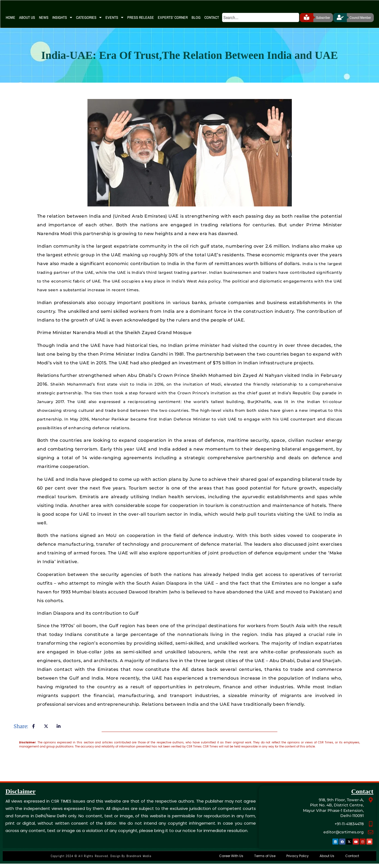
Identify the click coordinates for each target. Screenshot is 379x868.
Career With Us (231, 860)
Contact (212, 22)
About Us (27, 22)
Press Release (141, 22)
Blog (196, 22)
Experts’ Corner (173, 22)
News (44, 22)
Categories (89, 22)
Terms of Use (265, 860)
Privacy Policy (298, 860)
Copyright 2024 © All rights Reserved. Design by (101, 860)
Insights (62, 22)
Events (114, 22)
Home (10, 22)
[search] (261, 22)
